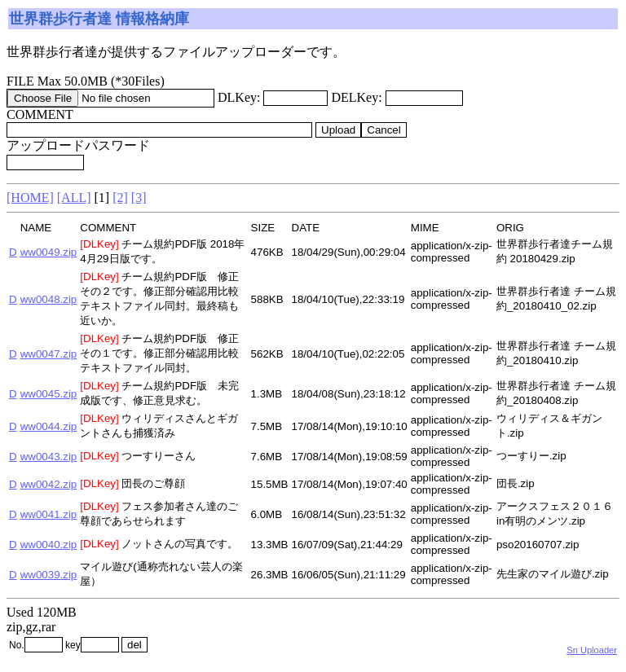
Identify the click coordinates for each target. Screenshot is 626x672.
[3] (139, 198)
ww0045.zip (49, 394)
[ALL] (74, 198)
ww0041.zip (49, 514)
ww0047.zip (49, 354)
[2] (120, 198)
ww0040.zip (49, 545)
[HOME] (30, 198)
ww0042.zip (49, 484)
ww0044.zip (49, 426)
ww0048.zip (49, 299)
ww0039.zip (49, 575)
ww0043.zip (49, 457)
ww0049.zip (49, 252)
